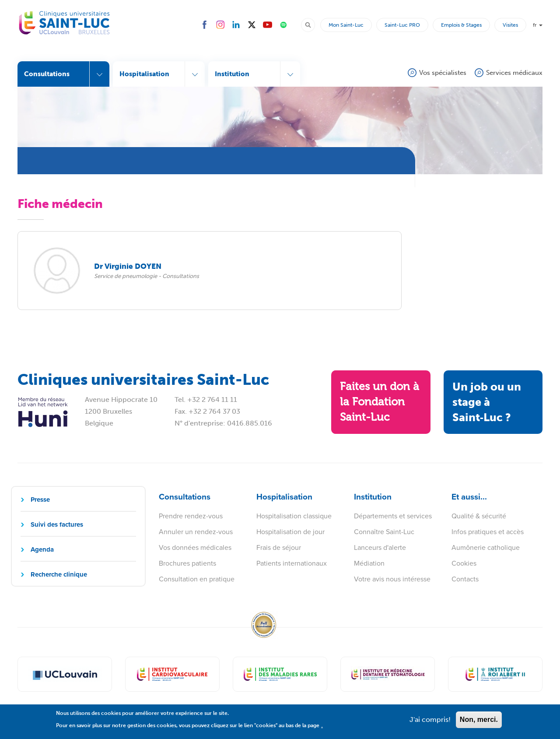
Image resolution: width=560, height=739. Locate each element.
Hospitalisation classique (294, 516)
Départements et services (393, 516)
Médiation (369, 563)
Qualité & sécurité (479, 516)
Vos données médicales (195, 547)
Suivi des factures (57, 524)
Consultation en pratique (197, 579)
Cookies (464, 563)
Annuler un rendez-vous (196, 532)
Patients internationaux (292, 563)
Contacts (465, 579)
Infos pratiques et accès (488, 532)
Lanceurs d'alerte (380, 547)
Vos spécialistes (443, 73)
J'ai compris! (430, 722)
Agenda (42, 549)
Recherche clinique (59, 574)
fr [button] (538, 25)
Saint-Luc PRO (402, 25)
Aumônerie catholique (486, 547)
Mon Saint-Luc (346, 25)
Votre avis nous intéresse (392, 579)
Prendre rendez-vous (191, 516)
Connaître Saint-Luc (384, 532)
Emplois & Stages (461, 25)
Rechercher (312, 25)
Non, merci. (479, 722)
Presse (40, 500)
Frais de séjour (279, 547)
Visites (510, 25)
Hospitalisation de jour (290, 532)
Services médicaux (514, 73)
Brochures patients (187, 563)
